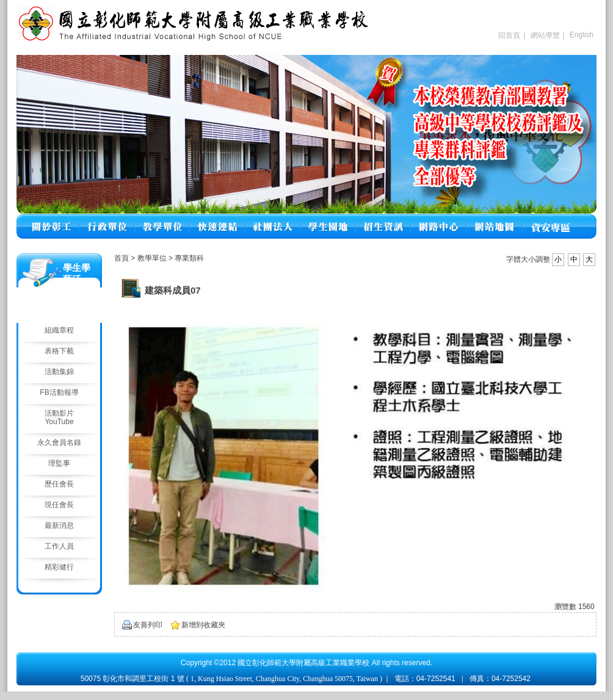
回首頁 (509, 35)
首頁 (122, 258)
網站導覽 (545, 35)
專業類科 (189, 258)
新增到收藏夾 (203, 625)
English (582, 35)
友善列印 (148, 625)
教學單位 (153, 258)
